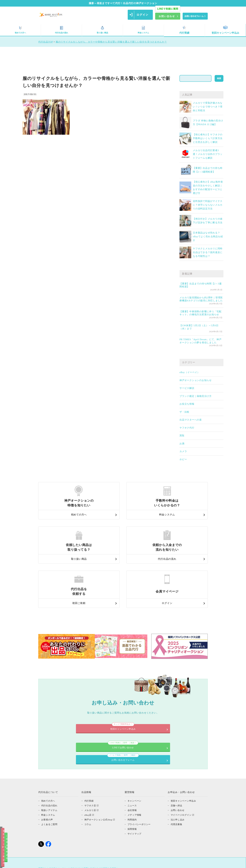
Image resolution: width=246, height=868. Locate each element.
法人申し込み (178, 768)
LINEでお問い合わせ (83, 704)
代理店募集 (177, 773)
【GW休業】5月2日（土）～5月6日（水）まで (199, 327)
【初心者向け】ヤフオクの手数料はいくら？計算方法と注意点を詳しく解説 (208, 138)
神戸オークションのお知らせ (196, 380)
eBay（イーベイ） (190, 372)
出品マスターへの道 (191, 420)
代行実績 (184, 30)
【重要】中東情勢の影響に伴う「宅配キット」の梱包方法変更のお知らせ (201, 313)
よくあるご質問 (50, 773)
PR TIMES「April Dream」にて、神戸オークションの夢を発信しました (201, 341)
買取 (182, 436)
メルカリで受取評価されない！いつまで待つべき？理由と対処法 (208, 107)
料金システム (143, 30)
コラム (88, 773)
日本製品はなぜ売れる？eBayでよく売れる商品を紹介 (208, 236)
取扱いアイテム (50, 759)
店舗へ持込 (177, 754)
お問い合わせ (178, 759)
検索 (219, 78)
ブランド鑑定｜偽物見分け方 (196, 396)
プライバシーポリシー (140, 773)
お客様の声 (47, 768)
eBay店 (88, 763)
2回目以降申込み (155, 863)
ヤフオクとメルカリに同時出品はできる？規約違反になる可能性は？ (208, 252)
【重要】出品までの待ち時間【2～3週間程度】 (201, 285)
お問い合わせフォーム (163, 704)
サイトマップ (135, 782)
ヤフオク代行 (187, 428)
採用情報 (132, 777)
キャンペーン (135, 749)
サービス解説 (187, 388)
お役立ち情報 (187, 404)
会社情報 (132, 759)
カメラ (183, 451)
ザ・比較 (184, 412)
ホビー (183, 459)
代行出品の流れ (61, 30)
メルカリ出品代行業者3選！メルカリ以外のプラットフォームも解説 (208, 154)
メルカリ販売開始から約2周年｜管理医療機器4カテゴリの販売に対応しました (201, 299)
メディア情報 (135, 763)
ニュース (132, 754)
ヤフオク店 (91, 754)
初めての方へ (20, 30)
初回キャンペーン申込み (225, 30)
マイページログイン (182, 763)
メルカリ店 (91, 759)
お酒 (182, 444)
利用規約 (132, 768)
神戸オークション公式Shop (99, 768)
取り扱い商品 (102, 30)
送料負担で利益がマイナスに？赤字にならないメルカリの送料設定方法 (208, 205)
